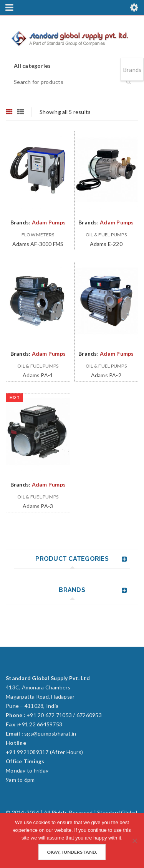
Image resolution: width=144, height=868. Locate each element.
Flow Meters (38, 235)
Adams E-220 (106, 244)
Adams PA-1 (38, 375)
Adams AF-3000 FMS (38, 244)
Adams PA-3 (38, 506)
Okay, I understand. (72, 852)
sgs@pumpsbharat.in (50, 733)
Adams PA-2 (106, 375)
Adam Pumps (49, 222)
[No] (134, 841)
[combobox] (72, 66)
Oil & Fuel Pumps (106, 235)
